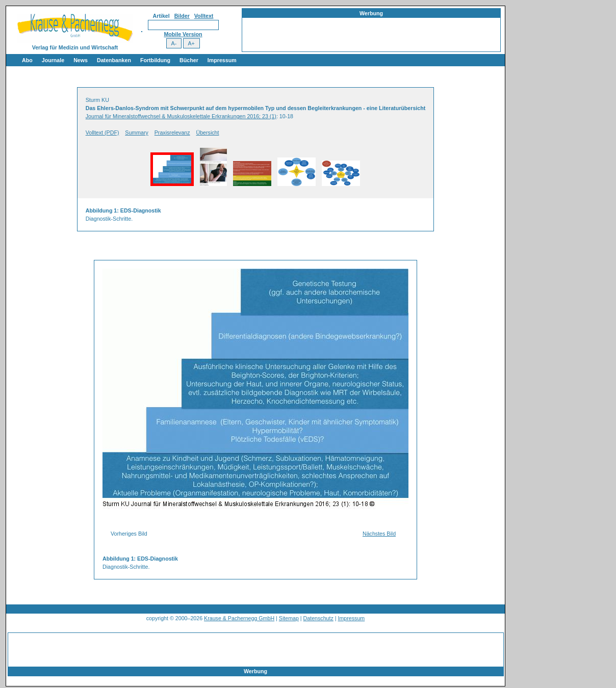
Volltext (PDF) (102, 133)
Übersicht (207, 133)
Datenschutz (318, 618)
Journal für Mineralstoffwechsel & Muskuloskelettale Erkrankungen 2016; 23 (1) (181, 116)
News (81, 60)
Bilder (182, 16)
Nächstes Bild (379, 534)
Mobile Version (183, 34)
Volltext (204, 16)
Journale (53, 60)
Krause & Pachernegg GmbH (239, 618)
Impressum (222, 60)
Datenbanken (114, 60)
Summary (137, 133)
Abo (27, 60)
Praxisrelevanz (172, 133)
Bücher (189, 60)
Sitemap (289, 618)
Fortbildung (155, 60)
